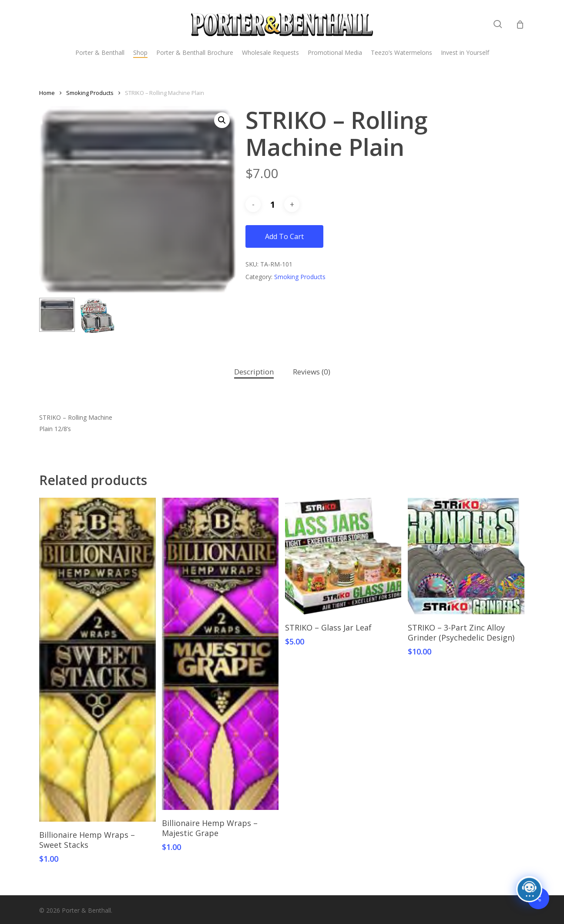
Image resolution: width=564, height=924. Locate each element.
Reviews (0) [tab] (312, 372)
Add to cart (284, 236)
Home (47, 93)
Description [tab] (254, 372)
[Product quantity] (272, 204)
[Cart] (520, 24)
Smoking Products (90, 93)
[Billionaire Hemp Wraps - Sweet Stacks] (97, 660)
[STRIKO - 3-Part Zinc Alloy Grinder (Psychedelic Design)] (466, 556)
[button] (222, 120)
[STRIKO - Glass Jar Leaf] (343, 556)
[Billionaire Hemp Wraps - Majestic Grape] (220, 654)
